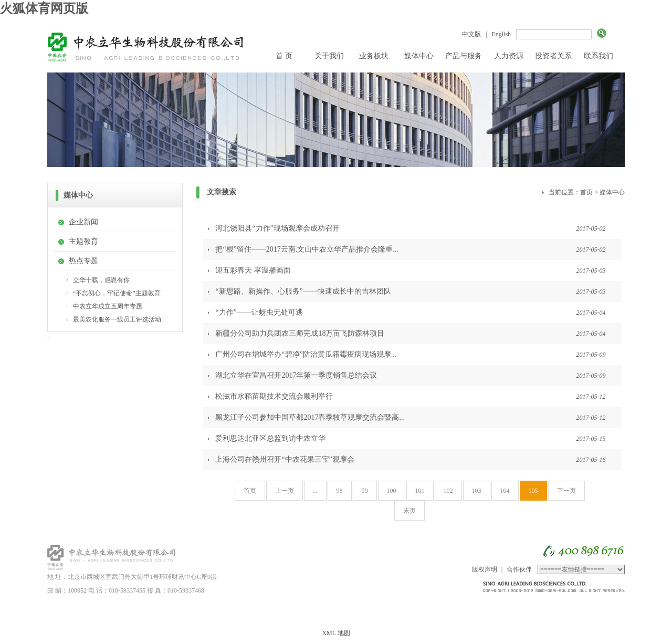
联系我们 (598, 56)
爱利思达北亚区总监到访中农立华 (270, 438)
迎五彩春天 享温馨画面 (253, 270)
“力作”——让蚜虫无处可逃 (259, 312)
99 (365, 491)
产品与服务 (464, 56)
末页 (409, 511)
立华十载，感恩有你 (101, 280)
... (315, 491)
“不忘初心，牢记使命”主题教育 (117, 293)
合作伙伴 (519, 569)
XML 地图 (336, 633)
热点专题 (83, 261)
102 (448, 491)
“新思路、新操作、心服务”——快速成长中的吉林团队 (303, 291)
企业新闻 (83, 222)
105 (533, 491)
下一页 (566, 491)
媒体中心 (419, 56)
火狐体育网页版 (44, 8)
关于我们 (329, 56)
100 (392, 491)
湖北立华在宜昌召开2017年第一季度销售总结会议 (296, 375)
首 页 (284, 56)
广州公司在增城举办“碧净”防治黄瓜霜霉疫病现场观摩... (306, 354)
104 (505, 491)
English (501, 34)
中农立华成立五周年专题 (108, 306)
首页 (586, 192)
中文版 (471, 34)
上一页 (285, 491)
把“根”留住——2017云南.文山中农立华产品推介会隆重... (307, 249)
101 (420, 491)
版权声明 (485, 569)
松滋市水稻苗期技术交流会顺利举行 (274, 396)
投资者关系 (553, 56)
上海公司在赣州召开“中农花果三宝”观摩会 (285, 459)
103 (477, 491)
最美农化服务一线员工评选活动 (117, 319)
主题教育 (83, 241)
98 (340, 491)
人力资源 (509, 56)
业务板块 (374, 56)
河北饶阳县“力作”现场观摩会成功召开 (277, 228)
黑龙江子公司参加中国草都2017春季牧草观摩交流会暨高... (310, 417)
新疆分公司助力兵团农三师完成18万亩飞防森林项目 (300, 333)
